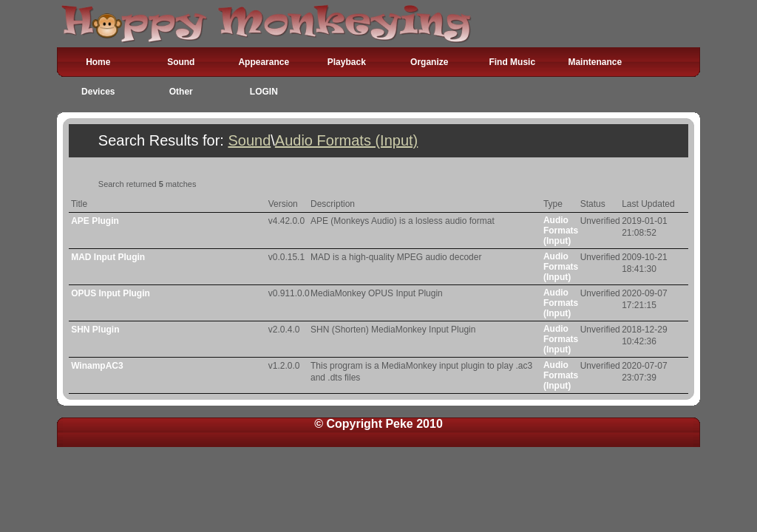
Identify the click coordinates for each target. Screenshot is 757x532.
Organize (429, 62)
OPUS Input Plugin (111, 293)
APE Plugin (95, 221)
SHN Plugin (95, 330)
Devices (98, 92)
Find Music (512, 62)
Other (181, 92)
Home (98, 62)
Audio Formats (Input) (346, 140)
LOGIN (264, 92)
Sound (181, 62)
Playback (347, 62)
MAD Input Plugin (108, 257)
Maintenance (595, 62)
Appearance (264, 62)
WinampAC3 (97, 366)
